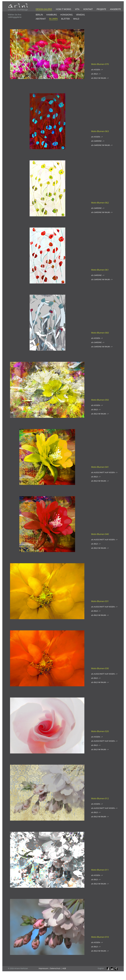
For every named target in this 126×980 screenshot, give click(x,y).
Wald (76, 19)
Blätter (65, 19)
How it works (63, 9)
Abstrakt (41, 19)
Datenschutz (55, 968)
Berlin (39, 15)
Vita (77, 9)
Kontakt (88, 9)
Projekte (101, 9)
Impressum (43, 968)
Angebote (115, 9)
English (101, 968)
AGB (64, 968)
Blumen (53, 19)
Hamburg (52, 15)
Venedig (80, 15)
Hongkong (66, 15)
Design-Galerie (44, 9)
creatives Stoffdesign (18, 10)
